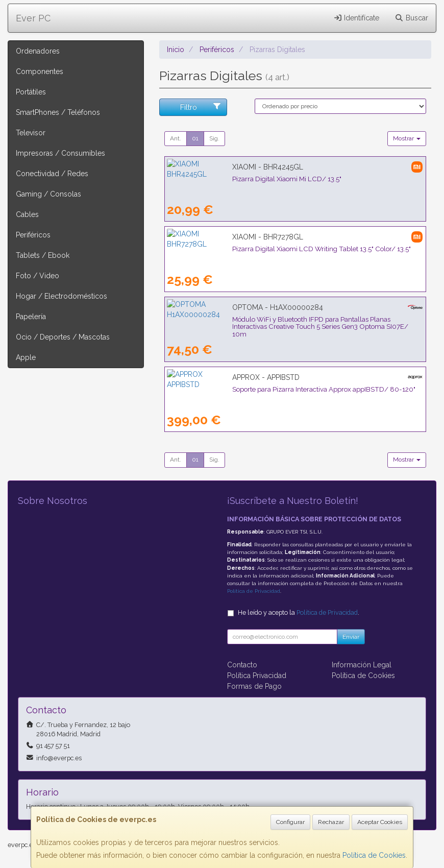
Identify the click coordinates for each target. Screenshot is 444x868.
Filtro (201, 107)
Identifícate (356, 18)
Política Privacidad (257, 676)
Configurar (290, 822)
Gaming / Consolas (48, 194)
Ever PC (33, 18)
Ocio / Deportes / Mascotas (63, 337)
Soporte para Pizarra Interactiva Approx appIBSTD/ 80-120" (258, 389)
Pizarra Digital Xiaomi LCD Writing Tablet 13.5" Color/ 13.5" (256, 249)
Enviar (351, 637)
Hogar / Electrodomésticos (61, 296)
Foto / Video (38, 276)
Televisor (31, 133)
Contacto (242, 665)
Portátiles (31, 92)
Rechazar (331, 822)
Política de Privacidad (254, 591)
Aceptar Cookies (380, 822)
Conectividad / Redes (52, 174)
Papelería (31, 317)
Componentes (40, 71)
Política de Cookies (374, 855)
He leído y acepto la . (299, 612)
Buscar (411, 18)
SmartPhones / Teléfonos (58, 112)
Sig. (214, 138)
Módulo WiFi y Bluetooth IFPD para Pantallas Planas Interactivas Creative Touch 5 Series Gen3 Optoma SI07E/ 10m (291, 323)
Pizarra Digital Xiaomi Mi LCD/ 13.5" (221, 179)
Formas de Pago (254, 686)
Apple (26, 357)
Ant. (176, 138)
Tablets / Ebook (43, 255)
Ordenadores (38, 51)
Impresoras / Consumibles (60, 153)
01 (195, 138)
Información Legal (362, 665)
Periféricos (33, 235)
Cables (27, 214)
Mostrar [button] (407, 138)
